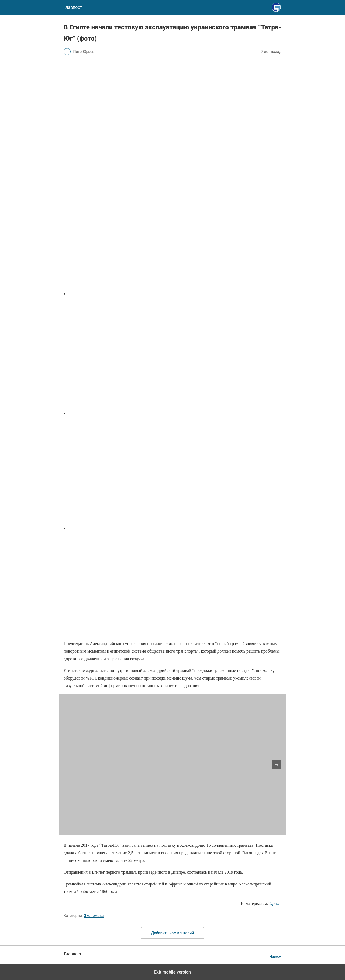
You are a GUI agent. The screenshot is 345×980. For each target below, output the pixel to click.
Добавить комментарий (172, 933)
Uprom (275, 903)
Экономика (94, 916)
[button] (277, 765)
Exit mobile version (172, 972)
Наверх (275, 956)
